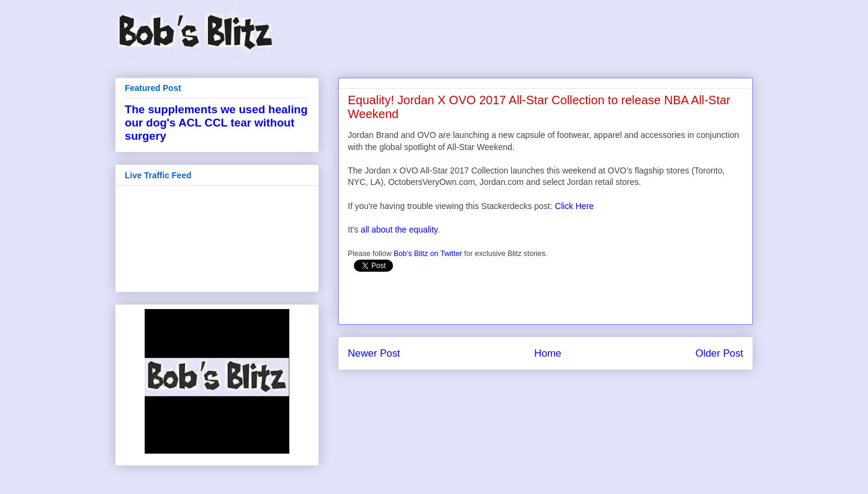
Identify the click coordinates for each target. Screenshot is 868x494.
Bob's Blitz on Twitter (428, 254)
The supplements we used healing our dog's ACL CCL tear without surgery (216, 123)
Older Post (719, 353)
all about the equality (399, 230)
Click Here (575, 206)
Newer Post (374, 353)
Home (548, 353)
